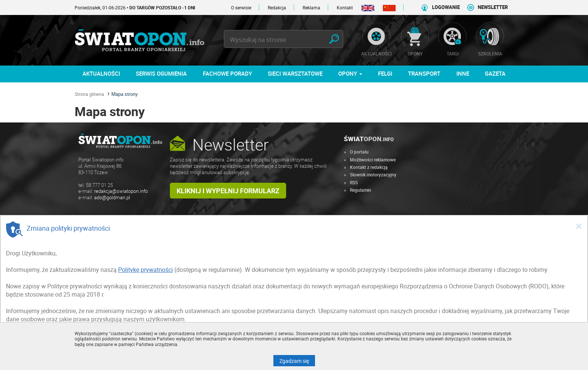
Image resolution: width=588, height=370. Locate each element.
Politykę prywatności (145, 270)
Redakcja (277, 7)
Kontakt (345, 7)
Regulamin (361, 190)
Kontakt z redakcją (369, 167)
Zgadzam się (297, 361)
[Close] (579, 226)
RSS (354, 182)
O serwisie (241, 7)
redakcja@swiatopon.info (121, 191)
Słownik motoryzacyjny (373, 175)
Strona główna (89, 94)
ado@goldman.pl (112, 198)
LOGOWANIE (446, 7)
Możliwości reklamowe (373, 160)
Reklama (311, 7)
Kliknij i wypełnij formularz (228, 191)
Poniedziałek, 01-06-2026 (135, 7)
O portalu (359, 152)
